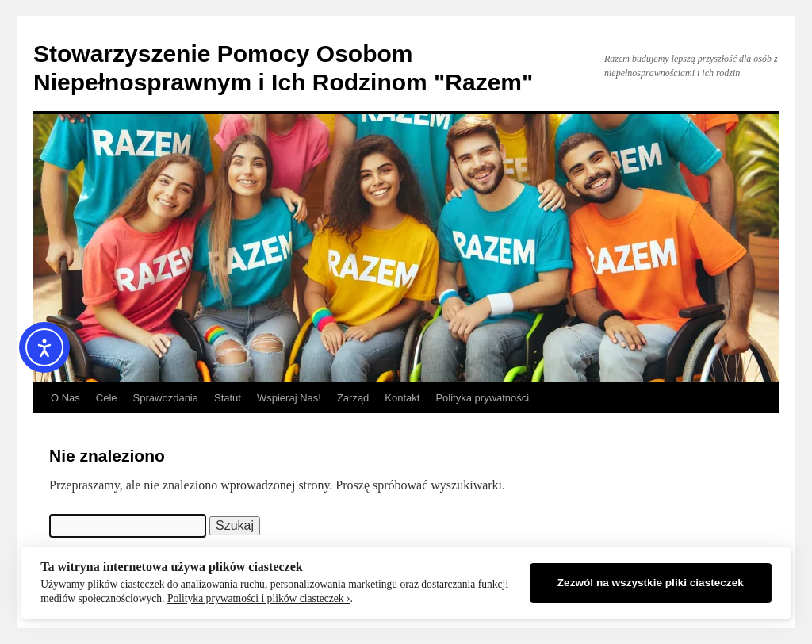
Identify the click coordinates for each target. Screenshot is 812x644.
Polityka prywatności (482, 398)
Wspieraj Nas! (289, 398)
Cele (107, 398)
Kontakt (402, 398)
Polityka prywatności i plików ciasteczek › (259, 598)
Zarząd (353, 398)
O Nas (65, 398)
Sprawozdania (166, 398)
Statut (228, 398)
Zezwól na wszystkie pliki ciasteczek (651, 583)
